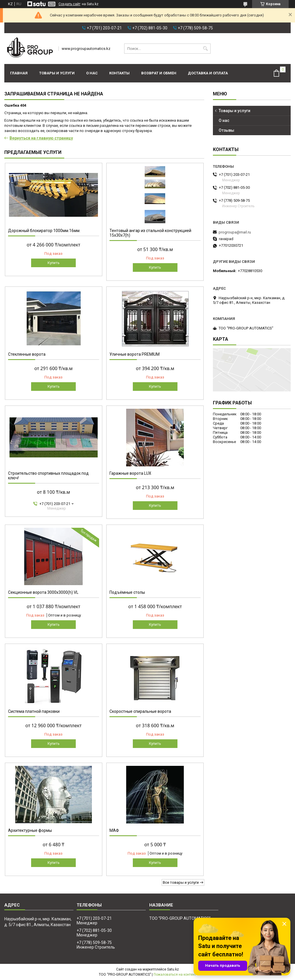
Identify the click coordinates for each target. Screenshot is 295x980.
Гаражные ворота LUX (130, 473)
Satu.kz (173, 969)
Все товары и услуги (181, 882)
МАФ (114, 830)
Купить (54, 263)
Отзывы (226, 130)
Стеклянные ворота (27, 354)
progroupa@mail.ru (235, 232)
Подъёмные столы (127, 592)
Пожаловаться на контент (175, 975)
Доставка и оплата (208, 73)
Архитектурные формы (30, 830)
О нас (92, 73)
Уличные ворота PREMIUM (135, 354)
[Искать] (206, 49)
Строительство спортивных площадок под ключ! (48, 476)
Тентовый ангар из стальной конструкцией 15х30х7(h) (150, 233)
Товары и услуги (57, 73)
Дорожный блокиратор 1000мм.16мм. (44, 231)
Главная (19, 73)
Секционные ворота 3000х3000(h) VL (43, 592)
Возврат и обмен (159, 73)
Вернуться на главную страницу (41, 138)
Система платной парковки (34, 711)
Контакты (119, 73)
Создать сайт (69, 4)
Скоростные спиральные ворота (140, 711)
